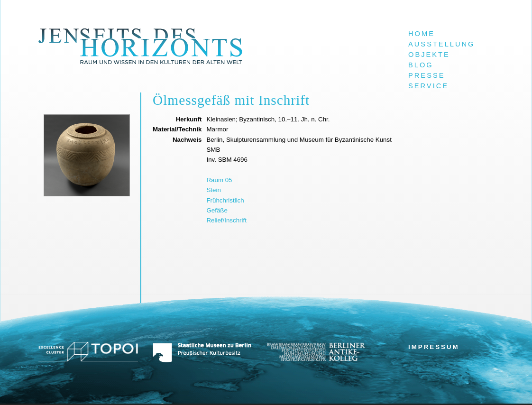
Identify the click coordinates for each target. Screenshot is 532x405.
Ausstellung (442, 44)
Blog (421, 65)
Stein (213, 190)
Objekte (429, 55)
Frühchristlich (225, 200)
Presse (427, 75)
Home (422, 34)
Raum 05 (219, 180)
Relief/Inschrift (226, 220)
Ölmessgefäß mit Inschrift (231, 100)
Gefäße (217, 210)
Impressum (434, 347)
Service (428, 86)
